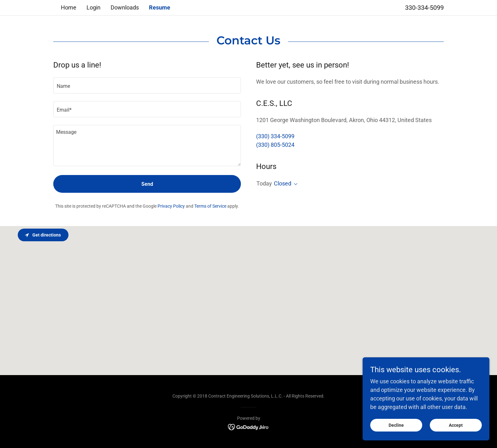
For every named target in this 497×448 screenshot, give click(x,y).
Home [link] (69, 7)
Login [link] (94, 7)
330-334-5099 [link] (424, 8)
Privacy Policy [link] (171, 206)
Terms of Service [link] (210, 206)
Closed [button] (283, 183)
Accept (456, 425)
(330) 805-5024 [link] (275, 145)
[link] (249, 426)
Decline (396, 425)
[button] (294, 184)
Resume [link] (160, 7)
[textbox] (147, 85)
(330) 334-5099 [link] (275, 136)
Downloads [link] (125, 7)
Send (147, 184)
